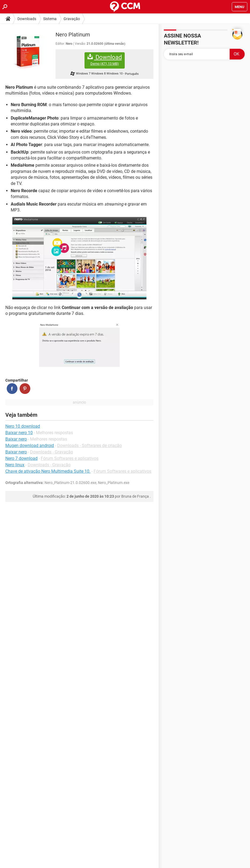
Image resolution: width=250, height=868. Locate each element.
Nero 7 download (21, 458)
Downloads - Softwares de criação (89, 446)
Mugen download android (30, 446)
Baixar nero (16, 452)
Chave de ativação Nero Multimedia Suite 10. (48, 471)
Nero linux (15, 465)
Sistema (50, 19)
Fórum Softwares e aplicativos (70, 458)
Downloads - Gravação (52, 452)
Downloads (27, 19)
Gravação (72, 19)
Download (105, 60)
